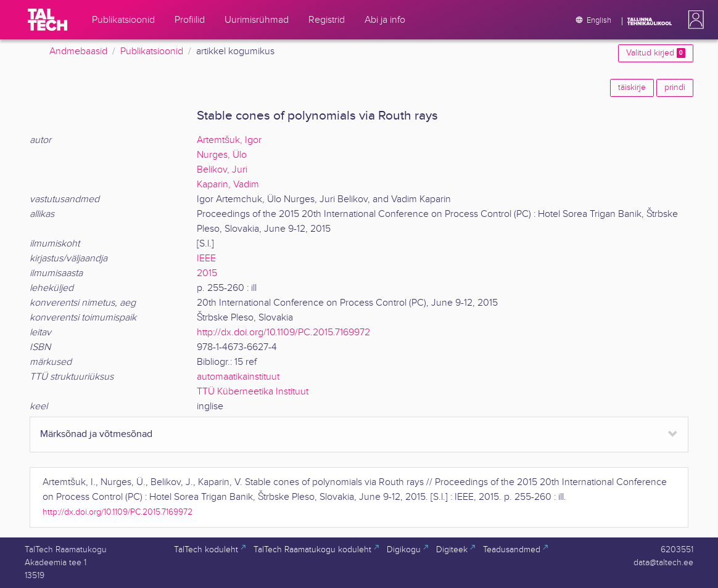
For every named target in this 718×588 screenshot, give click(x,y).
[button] (693, 20)
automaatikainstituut (238, 377)
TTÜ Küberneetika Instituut (253, 392)
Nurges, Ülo (222, 155)
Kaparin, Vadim (228, 185)
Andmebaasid (78, 51)
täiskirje (632, 88)
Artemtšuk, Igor (229, 140)
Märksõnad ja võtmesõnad (96, 434)
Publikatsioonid (152, 51)
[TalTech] (47, 20)
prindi (675, 88)
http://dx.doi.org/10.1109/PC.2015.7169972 (283, 333)
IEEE (206, 259)
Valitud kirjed (656, 53)
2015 (207, 273)
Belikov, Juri (222, 170)
